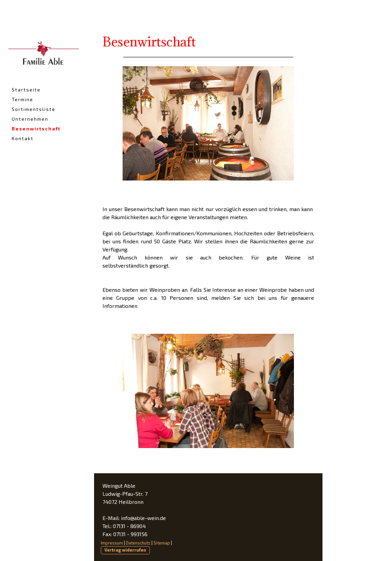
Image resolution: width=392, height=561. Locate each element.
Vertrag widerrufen (125, 550)
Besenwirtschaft (36, 129)
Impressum (112, 543)
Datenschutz (138, 543)
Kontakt (23, 138)
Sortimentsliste (34, 109)
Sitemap (162, 543)
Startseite (26, 90)
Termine (23, 99)
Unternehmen (30, 119)
